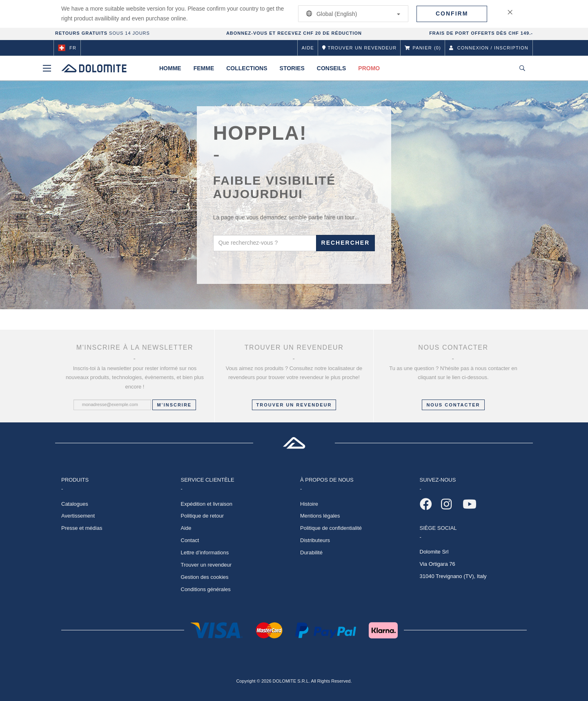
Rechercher (346, 243)
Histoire (309, 504)
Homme (170, 68)
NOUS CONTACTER (453, 405)
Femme (204, 68)
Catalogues (75, 504)
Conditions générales (206, 589)
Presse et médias (82, 528)
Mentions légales (320, 516)
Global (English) (352, 14)
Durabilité (311, 553)
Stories (292, 68)
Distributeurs (315, 540)
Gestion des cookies (205, 577)
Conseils (332, 68)
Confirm (452, 13)
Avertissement (78, 516)
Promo (369, 68)
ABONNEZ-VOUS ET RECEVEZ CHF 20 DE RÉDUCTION (294, 33)
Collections (247, 68)
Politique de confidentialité (331, 528)
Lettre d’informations (205, 553)
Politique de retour (203, 516)
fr (67, 48)
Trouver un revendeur (294, 405)
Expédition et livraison (207, 504)
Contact (190, 540)
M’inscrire (174, 405)
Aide (308, 48)
